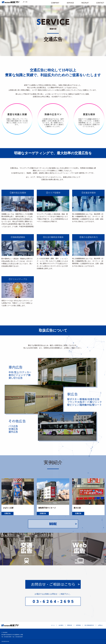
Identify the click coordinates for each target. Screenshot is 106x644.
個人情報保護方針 (89, 625)
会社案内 (61, 625)
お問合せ (100, 625)
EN (26, 2)
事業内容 (70, 625)
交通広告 (7, 513)
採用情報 (78, 625)
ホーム (53, 625)
